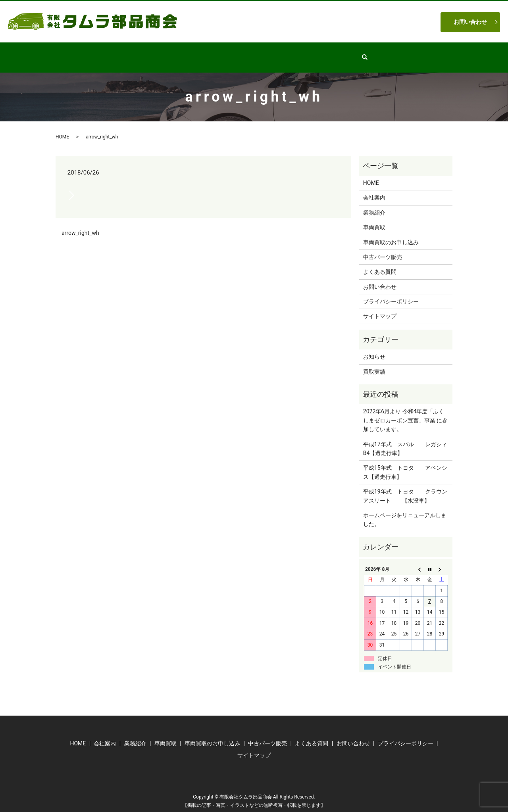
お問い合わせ (470, 22)
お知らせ (374, 349)
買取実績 (374, 364)
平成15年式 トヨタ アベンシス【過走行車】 (405, 465)
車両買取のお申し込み (391, 235)
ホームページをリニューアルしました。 (405, 512)
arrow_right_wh (80, 225)
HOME (135, 53)
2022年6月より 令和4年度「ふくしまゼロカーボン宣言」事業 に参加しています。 (405, 413)
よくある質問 (348, 53)
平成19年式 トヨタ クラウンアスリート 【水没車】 (405, 488)
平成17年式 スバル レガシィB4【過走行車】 (405, 441)
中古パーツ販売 (256, 53)
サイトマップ (380, 309)
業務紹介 (209, 53)
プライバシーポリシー (391, 294)
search (386, 54)
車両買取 (304, 53)
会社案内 (170, 53)
